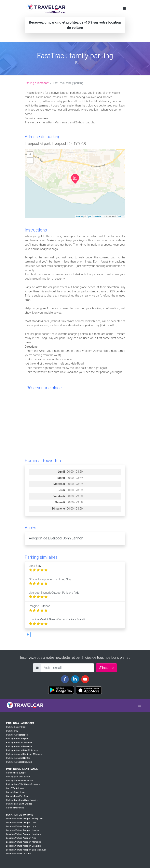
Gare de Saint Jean (15, 792)
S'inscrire (107, 668)
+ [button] (30, 155)
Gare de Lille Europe (16, 773)
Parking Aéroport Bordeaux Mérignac (24, 754)
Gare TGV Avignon (15, 788)
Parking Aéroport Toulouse (19, 743)
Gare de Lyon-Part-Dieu (17, 796)
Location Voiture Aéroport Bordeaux (24, 834)
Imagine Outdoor (39, 608)
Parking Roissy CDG (16, 727)
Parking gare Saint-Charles (19, 804)
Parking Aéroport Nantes (18, 758)
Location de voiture (19, 815)
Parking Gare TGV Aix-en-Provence (23, 784)
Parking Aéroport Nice (17, 735)
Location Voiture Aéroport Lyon (21, 826)
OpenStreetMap (94, 216)
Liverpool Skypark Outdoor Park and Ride (54, 595)
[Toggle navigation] (124, 9)
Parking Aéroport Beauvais (19, 762)
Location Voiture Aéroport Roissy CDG (25, 819)
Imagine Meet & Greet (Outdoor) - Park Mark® (57, 622)
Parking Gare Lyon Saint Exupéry (22, 800)
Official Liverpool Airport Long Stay (50, 582)
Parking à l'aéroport (37, 83)
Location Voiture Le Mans (19, 854)
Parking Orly (12, 731)
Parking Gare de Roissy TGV (20, 781)
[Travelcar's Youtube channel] (85, 679)
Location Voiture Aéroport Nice (21, 838)
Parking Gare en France (22, 769)
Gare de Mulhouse (15, 808)
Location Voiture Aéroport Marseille (23, 842)
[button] (28, 635)
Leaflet (80, 216)
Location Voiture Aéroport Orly (21, 823)
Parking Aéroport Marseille (19, 746)
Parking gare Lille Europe (18, 777)
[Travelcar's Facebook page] (65, 679)
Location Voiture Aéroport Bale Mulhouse (26, 850)
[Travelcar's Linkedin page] (75, 679)
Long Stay (38, 568)
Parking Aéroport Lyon (17, 739)
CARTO (120, 216)
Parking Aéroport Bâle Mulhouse (22, 750)
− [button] (30, 161)
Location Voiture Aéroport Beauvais (23, 846)
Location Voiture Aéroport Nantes (22, 830)
